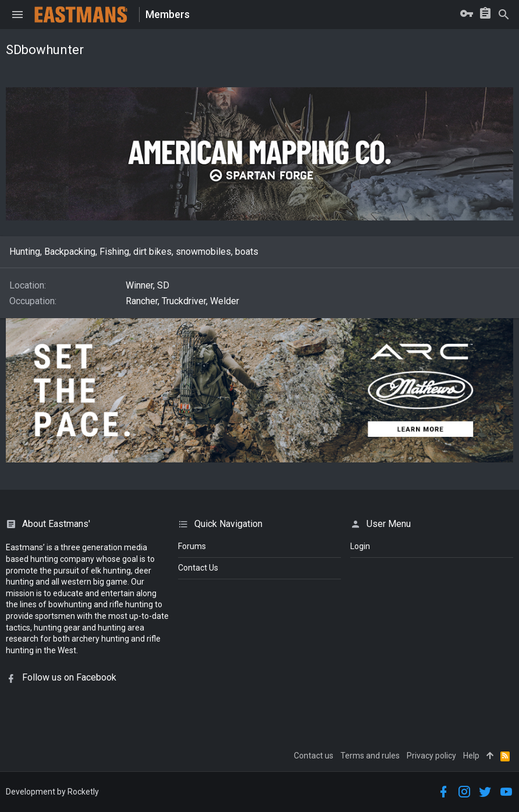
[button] (17, 15)
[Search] (504, 15)
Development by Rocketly (52, 792)
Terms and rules (370, 756)
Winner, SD (147, 285)
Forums (192, 546)
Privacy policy (431, 756)
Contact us (314, 756)
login (360, 546)
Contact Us (198, 568)
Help (471, 756)
